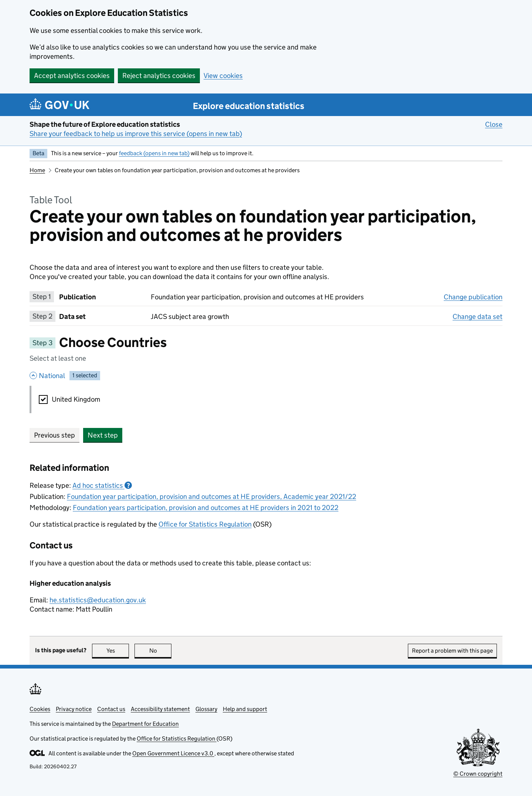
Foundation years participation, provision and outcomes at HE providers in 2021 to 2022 (206, 508)
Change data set (478, 316)
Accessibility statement (160, 709)
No (161, 651)
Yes (118, 651)
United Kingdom (76, 399)
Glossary (206, 709)
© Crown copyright (478, 774)
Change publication (473, 297)
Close (494, 124)
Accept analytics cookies (72, 76)
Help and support (245, 709)
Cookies (40, 709)
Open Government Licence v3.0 (173, 753)
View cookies (223, 76)
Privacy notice (74, 709)
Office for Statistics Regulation (205, 524)
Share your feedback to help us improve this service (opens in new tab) (136, 134)
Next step (103, 435)
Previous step (54, 435)
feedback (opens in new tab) (154, 153)
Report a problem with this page (452, 651)
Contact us (111, 709)
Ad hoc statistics (102, 485)
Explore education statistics (249, 106)
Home (37, 170)
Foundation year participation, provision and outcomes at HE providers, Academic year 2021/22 (212, 496)
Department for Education (145, 724)
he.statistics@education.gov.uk (98, 600)
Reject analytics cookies (159, 76)
